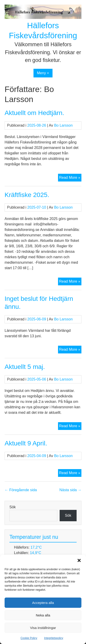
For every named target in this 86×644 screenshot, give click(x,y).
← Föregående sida (21, 490)
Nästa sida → (70, 490)
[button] (79, 560)
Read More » (70, 178)
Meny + (43, 73)
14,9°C (35, 553)
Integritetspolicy (54, 638)
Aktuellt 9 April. (26, 443)
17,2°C (36, 547)
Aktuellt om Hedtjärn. (34, 113)
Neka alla (43, 615)
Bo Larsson (63, 125)
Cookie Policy (29, 638)
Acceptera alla (43, 603)
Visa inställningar (43, 628)
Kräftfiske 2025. (27, 195)
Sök (13, 507)
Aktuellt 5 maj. (25, 367)
